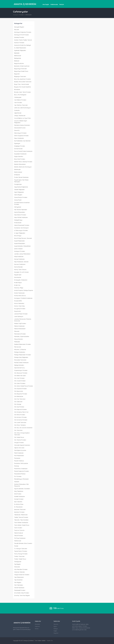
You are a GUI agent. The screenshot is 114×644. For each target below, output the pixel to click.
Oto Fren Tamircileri (20, 399)
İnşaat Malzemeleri (20, 241)
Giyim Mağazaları (19, 192)
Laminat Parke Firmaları (21, 314)
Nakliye (56, 629)
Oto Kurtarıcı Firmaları (21, 417)
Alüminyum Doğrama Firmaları (23, 32)
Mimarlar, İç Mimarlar (20, 350)
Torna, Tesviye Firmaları (21, 554)
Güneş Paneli (18, 200)
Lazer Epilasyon (19, 316)
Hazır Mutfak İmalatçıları (21, 217)
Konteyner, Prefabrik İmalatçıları (23, 298)
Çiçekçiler (17, 110)
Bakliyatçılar (18, 58)
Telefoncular (18, 541)
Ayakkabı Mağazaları (20, 50)
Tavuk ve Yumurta (19, 530)
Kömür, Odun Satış (19, 306)
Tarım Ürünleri (18, 528)
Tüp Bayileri (17, 564)
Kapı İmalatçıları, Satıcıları (21, 262)
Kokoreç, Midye (19, 288)
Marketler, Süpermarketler (22, 336)
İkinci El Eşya (18, 236)
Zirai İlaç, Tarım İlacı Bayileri (22, 595)
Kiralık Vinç (17, 285)
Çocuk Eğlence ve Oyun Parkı (22, 118)
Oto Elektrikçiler (19, 396)
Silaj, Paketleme (19, 491)
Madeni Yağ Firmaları (20, 323)
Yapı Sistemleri (18, 580)
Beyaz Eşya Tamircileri (21, 69)
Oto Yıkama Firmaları (20, 440)
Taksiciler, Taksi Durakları (21, 520)
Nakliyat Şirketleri (19, 365)
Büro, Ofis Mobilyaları (20, 95)
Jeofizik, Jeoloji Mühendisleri (22, 254)
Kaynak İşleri (18, 275)
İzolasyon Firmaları (20, 251)
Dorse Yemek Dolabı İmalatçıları (23, 151)
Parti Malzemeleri (19, 456)
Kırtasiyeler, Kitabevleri (21, 280)
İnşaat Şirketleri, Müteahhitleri (22, 246)
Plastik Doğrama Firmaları (22, 471)
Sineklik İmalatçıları (20, 496)
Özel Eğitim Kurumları (20, 450)
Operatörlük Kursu (19, 368)
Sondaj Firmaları (19, 499)
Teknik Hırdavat (19, 533)
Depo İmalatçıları (19, 138)
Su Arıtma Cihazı (19, 504)
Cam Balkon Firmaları (20, 100)
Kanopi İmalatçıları (19, 259)
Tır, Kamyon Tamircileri (21, 549)
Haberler (37, 626)
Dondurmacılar (18, 149)
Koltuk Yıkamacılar (19, 293)
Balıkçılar (17, 61)
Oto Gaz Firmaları (19, 407)
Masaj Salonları (19, 339)
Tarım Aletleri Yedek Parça (22, 525)
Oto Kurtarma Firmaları (21, 420)
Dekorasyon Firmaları (20, 133)
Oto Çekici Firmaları (20, 383)
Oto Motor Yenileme (20, 425)
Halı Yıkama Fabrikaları (21, 210)
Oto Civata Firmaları (20, 381)
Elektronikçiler (18, 172)
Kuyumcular (18, 311)
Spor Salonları (18, 502)
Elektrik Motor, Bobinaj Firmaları (23, 162)
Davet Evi (17, 130)
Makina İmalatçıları (19, 326)
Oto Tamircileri (18, 430)
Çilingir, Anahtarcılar (20, 116)
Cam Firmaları (18, 103)
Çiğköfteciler (18, 113)
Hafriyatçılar (18, 207)
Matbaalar (17, 342)
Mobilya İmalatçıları (20, 352)
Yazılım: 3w (50, 641)
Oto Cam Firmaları (19, 378)
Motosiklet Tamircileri (20, 360)
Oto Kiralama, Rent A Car (21, 412)
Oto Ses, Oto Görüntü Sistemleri (23, 428)
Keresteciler (18, 277)
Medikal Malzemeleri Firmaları (23, 344)
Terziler (16, 546)
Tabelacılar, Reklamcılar (21, 515)
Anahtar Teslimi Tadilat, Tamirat (23, 40)
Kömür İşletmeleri (19, 303)
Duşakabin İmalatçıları (20, 154)
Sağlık (55, 631)
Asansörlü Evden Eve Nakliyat (23, 45)
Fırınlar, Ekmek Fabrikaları (21, 177)
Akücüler (17, 30)
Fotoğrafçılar (18, 184)
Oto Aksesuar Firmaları (21, 373)
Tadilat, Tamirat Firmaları (21, 517)
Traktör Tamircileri (19, 556)
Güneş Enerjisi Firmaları (21, 197)
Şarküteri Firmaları (19, 512)
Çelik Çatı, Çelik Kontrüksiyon (22, 108)
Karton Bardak (18, 267)
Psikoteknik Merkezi (20, 474)
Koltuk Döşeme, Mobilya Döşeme (24, 290)
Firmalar (22, 15)
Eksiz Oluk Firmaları (20, 159)
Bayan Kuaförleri (19, 63)
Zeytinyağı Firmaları (20, 590)
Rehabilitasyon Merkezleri (21, 479)
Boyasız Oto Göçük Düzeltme (23, 87)
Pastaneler (17, 458)
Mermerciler (18, 347)
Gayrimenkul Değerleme (21, 187)
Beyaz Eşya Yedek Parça (21, 71)
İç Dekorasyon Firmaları (21, 230)
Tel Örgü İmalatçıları (20, 538)
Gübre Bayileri (18, 195)
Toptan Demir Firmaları (21, 551)
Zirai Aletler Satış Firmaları (22, 593)
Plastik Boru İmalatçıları (21, 469)
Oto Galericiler (18, 402)
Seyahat (56, 633)
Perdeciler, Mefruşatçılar (21, 463)
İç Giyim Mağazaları (20, 233)
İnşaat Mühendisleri (20, 243)
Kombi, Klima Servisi (20, 296)
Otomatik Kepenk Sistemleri (22, 445)
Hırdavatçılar (18, 223)
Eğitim (55, 626)
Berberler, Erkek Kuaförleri (22, 66)
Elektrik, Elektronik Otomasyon (23, 167)
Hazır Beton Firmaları (20, 215)
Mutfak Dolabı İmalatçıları (21, 363)
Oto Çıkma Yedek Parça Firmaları (24, 386)
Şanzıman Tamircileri (20, 509)
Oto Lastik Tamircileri (20, 422)
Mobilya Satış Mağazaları (21, 357)
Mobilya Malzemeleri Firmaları (23, 355)
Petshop (17, 466)
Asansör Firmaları (19, 43)
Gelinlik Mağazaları (19, 190)
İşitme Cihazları (18, 249)
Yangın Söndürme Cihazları (22, 575)
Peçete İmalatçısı (19, 461)
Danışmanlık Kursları (20, 128)
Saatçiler (17, 482)
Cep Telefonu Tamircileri (21, 105)
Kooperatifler (18, 301)
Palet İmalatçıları (19, 453)
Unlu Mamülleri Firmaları (21, 569)
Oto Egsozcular (19, 391)
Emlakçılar (17, 175)
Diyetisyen (17, 143)
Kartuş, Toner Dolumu (20, 270)
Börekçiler (17, 90)
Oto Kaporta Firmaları (20, 409)
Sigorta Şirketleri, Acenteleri (22, 489)
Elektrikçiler (17, 169)
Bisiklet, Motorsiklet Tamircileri (23, 82)
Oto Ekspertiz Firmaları (21, 394)
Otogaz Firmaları (19, 443)
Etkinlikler (38, 624)
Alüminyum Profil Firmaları (22, 35)
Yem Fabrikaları (19, 585)
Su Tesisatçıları (18, 507)
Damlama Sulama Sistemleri (22, 125)
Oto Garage (18, 404)
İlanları (37, 629)
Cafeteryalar (18, 97)
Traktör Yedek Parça (20, 559)
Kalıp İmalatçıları (19, 257)
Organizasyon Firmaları (21, 370)
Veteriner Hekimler (20, 572)
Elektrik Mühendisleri (20, 164)
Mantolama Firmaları (20, 334)
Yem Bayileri (18, 582)
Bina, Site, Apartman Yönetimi (23, 79)
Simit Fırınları (18, 494)
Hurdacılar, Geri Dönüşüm (21, 228)
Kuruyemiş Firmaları (20, 309)
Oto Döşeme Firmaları (21, 389)
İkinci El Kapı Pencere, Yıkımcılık (23, 238)
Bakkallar (17, 53)
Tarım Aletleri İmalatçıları (21, 523)
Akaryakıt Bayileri (19, 27)
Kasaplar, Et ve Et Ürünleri (21, 272)
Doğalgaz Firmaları (20, 146)
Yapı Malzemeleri (19, 577)
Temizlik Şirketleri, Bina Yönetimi (23, 543)
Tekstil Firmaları (19, 536)
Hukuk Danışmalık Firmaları (22, 225)
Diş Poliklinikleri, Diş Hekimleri (22, 141)
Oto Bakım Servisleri (20, 376)
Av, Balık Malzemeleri (20, 48)
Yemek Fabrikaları (19, 588)
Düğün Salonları (19, 156)
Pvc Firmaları (18, 476)
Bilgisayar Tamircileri (20, 76)
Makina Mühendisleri (20, 329)
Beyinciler (17, 74)
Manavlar (17, 331)
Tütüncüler (17, 567)
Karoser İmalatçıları (20, 264)
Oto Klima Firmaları (20, 415)
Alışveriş (56, 624)
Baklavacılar (18, 56)
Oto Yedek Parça (19, 437)
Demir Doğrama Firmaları (21, 136)
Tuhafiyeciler (18, 562)
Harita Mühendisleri (20, 212)
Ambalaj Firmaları (19, 37)
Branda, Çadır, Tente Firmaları (23, 92)
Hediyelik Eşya (18, 220)
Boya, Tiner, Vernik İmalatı (22, 84)
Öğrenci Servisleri (19, 448)
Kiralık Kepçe (18, 283)
